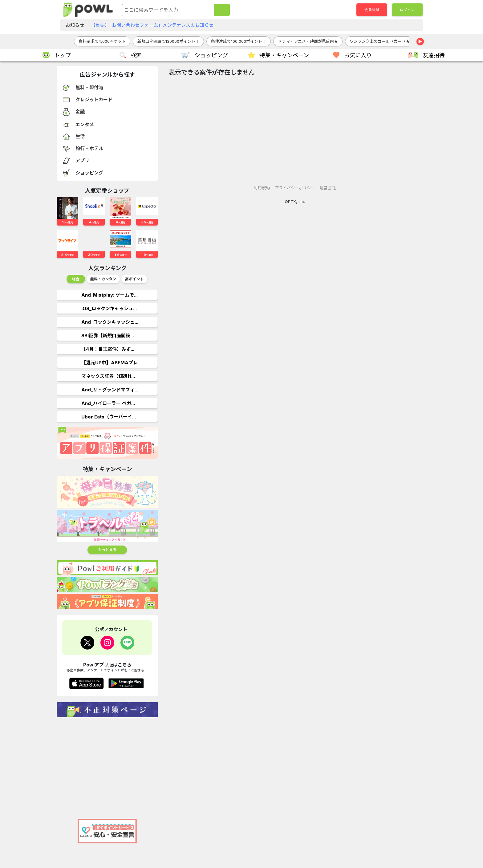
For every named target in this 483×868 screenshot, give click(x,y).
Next (153, 281)
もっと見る (107, 550)
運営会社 (328, 188)
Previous (62, 281)
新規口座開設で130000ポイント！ (168, 41)
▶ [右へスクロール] (420, 41)
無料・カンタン (103, 279)
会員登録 (372, 10)
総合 (76, 279)
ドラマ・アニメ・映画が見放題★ (308, 41)
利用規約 (262, 188)
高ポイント (134, 279)
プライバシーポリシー (295, 188)
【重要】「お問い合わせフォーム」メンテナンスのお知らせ (152, 25)
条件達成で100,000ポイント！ (239, 41)
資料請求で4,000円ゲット (102, 41)
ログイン (407, 10)
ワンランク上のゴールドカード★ (380, 41)
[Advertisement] (107, 765)
